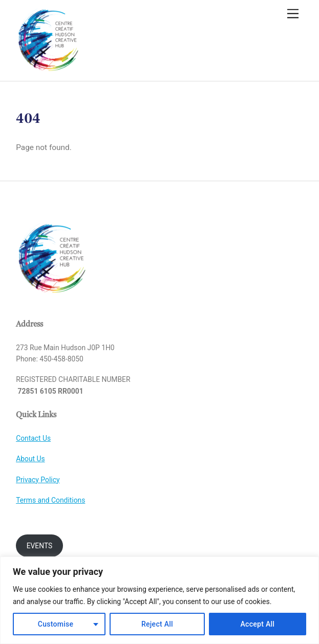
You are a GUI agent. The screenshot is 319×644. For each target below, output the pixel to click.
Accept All (258, 624)
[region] (159, 600)
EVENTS (40, 546)
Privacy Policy (38, 480)
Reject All (157, 624)
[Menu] (293, 14)
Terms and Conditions (50, 500)
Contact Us (33, 438)
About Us (30, 459)
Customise (56, 624)
